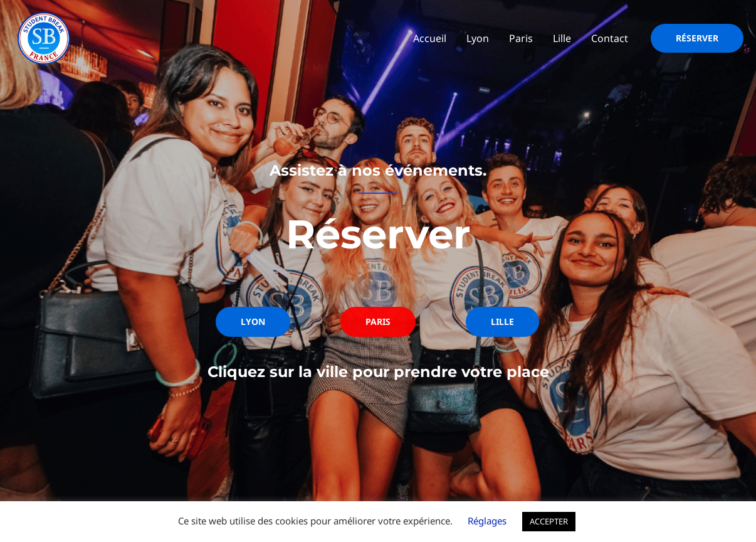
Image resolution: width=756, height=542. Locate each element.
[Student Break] (44, 37)
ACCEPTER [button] (549, 521)
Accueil (430, 38)
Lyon (478, 38)
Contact (610, 38)
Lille (562, 38)
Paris (521, 38)
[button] (697, 38)
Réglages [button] (487, 521)
